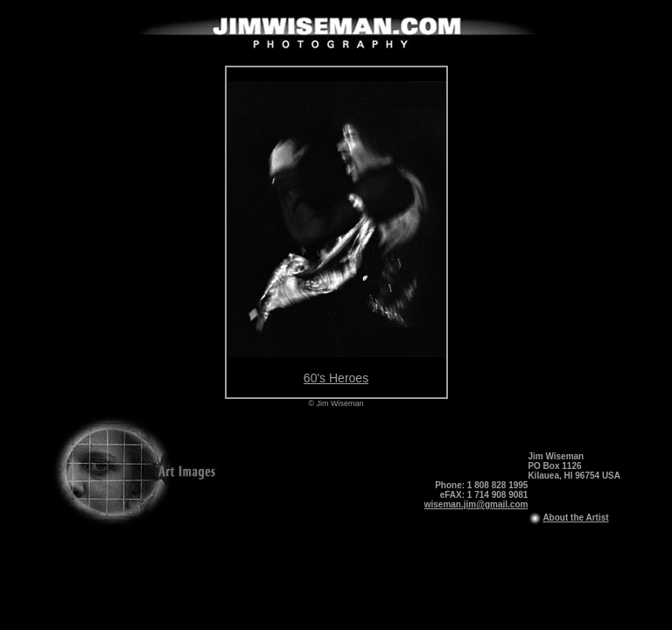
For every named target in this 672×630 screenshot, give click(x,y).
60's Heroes (336, 378)
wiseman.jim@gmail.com (476, 504)
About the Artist (575, 518)
